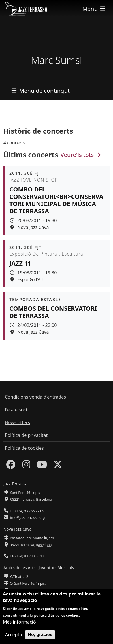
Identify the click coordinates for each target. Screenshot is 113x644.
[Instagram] (26, 466)
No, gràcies (40, 635)
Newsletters (17, 422)
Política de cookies (24, 448)
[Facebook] (11, 466)
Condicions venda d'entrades (35, 397)
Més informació (19, 622)
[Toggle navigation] (94, 9)
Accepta (13, 635)
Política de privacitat (26, 435)
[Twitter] (58, 466)
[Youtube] (42, 466)
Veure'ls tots (82, 155)
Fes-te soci (16, 410)
